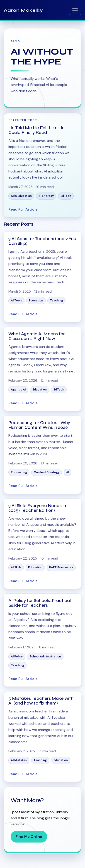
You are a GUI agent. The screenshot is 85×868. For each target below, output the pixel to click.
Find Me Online (29, 837)
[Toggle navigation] (75, 10)
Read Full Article (23, 209)
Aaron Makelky (23, 10)
